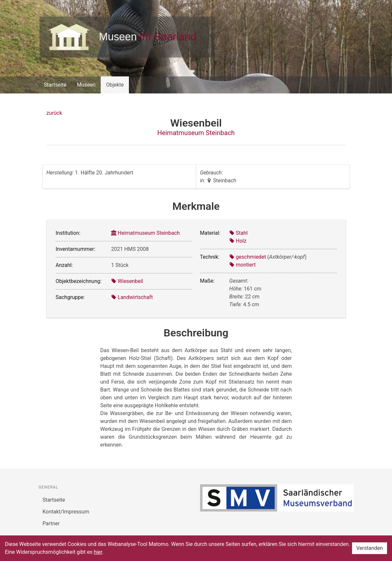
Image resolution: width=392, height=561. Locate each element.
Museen (86, 85)
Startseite (55, 85)
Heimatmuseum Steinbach (196, 133)
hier (98, 552)
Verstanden (370, 548)
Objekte (115, 85)
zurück (54, 113)
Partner (51, 523)
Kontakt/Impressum (66, 512)
